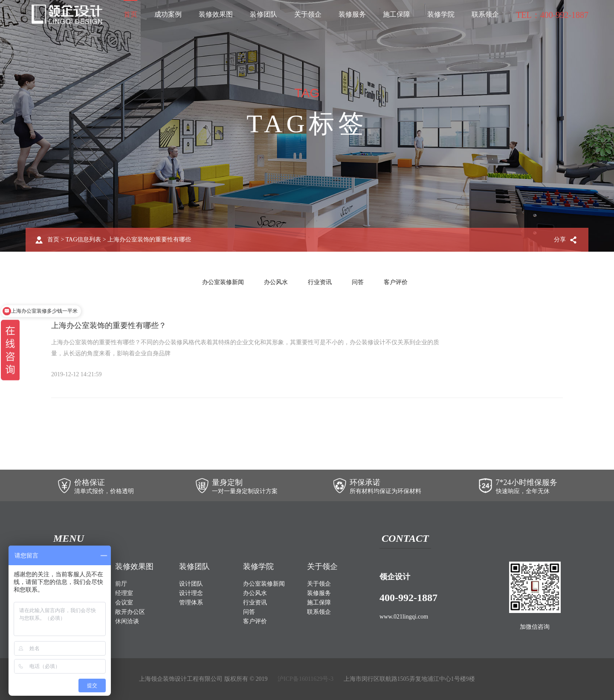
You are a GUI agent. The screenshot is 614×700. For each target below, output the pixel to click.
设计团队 (191, 584)
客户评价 (396, 282)
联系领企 (485, 14)
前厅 (121, 584)
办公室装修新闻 (223, 282)
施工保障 (397, 14)
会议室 (124, 603)
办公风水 (276, 282)
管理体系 (191, 603)
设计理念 (191, 593)
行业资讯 (320, 282)
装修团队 (264, 14)
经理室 (124, 593)
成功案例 (168, 14)
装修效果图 (216, 14)
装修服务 (352, 14)
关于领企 (308, 14)
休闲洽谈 (127, 621)
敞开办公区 (130, 612)
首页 (130, 14)
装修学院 (441, 14)
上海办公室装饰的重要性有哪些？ (109, 325)
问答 (358, 282)
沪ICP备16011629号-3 (306, 679)
